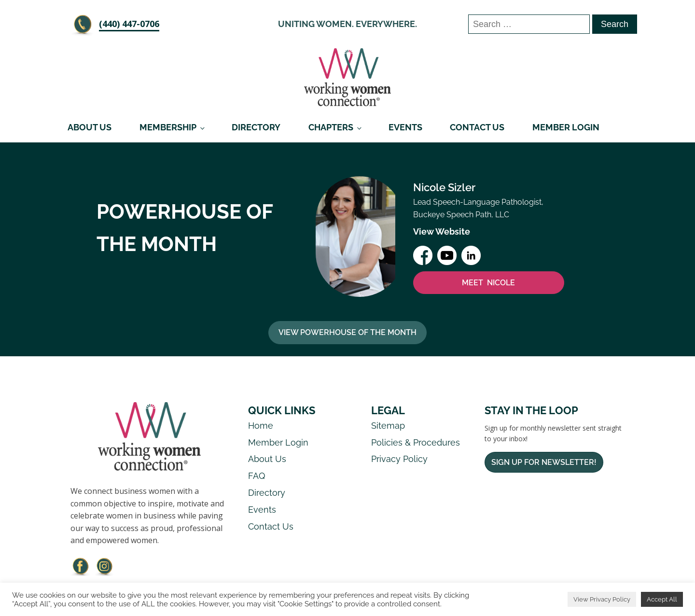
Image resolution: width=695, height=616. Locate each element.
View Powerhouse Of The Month (347, 332)
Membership (168, 127)
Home (261, 426)
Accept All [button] (662, 599)
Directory (256, 127)
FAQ (257, 476)
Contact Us (477, 127)
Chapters (331, 127)
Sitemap (388, 426)
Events (405, 127)
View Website (442, 231)
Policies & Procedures (416, 442)
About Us (90, 127)
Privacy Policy (399, 459)
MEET (488, 283)
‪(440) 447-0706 (129, 24)
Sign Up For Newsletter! (544, 462)
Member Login (566, 127)
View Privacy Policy (602, 599)
